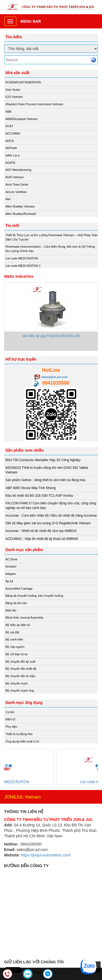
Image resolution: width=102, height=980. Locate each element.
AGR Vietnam (15, 177)
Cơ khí (10, 712)
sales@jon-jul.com (55, 377)
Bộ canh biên (14, 639)
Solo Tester (13, 90)
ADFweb (11, 148)
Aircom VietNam (16, 192)
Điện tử (10, 719)
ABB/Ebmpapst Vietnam (21, 119)
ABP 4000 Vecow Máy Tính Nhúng (30, 488)
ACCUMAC (13, 133)
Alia (8, 199)
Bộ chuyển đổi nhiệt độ (21, 669)
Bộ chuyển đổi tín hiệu (20, 676)
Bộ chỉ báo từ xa (16, 654)
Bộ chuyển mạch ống (20, 691)
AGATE (10, 163)
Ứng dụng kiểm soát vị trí (22, 741)
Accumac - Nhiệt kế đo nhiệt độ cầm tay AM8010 (41, 531)
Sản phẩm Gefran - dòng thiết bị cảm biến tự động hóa (45, 480)
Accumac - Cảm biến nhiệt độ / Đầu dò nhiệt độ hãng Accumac (51, 516)
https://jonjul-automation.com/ (46, 855)
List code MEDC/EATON (22, 258)
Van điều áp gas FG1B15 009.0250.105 (51, 336)
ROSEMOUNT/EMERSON (23, 82)
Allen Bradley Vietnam (20, 206)
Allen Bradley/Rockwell (21, 214)
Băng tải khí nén (16, 603)
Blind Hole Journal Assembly (24, 618)
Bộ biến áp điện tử (18, 625)
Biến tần (11, 610)
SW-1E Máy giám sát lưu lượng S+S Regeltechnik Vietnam (48, 523)
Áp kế (9, 581)
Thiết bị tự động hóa (19, 734)
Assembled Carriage (19, 589)
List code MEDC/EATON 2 (23, 266)
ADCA (10, 141)
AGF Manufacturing (18, 170)
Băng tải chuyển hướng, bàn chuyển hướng (34, 596)
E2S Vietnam (14, 97)
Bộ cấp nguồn (15, 647)
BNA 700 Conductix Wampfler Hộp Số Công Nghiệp (43, 460)
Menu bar (31, 21)
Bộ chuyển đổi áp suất (20, 662)
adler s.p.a (12, 155)
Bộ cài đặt (12, 632)
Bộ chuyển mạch (17, 683)
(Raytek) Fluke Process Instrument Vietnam (34, 104)
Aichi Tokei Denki (17, 185)
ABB (8, 112)
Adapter (11, 574)
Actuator (11, 566)
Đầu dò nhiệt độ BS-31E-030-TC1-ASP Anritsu (39, 496)
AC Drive (11, 559)
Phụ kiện (11, 727)
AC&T (9, 126)
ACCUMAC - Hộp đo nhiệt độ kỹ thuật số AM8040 (42, 539)
